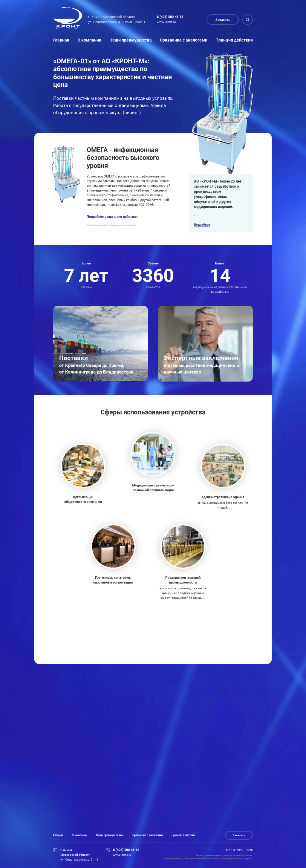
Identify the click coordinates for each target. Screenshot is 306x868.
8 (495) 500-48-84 (170, 17)
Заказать (223, 20)
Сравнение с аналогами (184, 40)
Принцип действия (234, 40)
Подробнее (202, 225)
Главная (61, 40)
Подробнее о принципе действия (112, 217)
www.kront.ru (166, 22)
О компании (89, 40)
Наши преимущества (131, 40)
